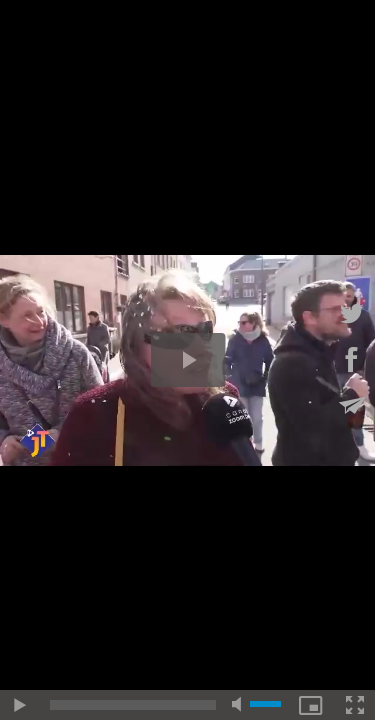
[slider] (133, 705)
